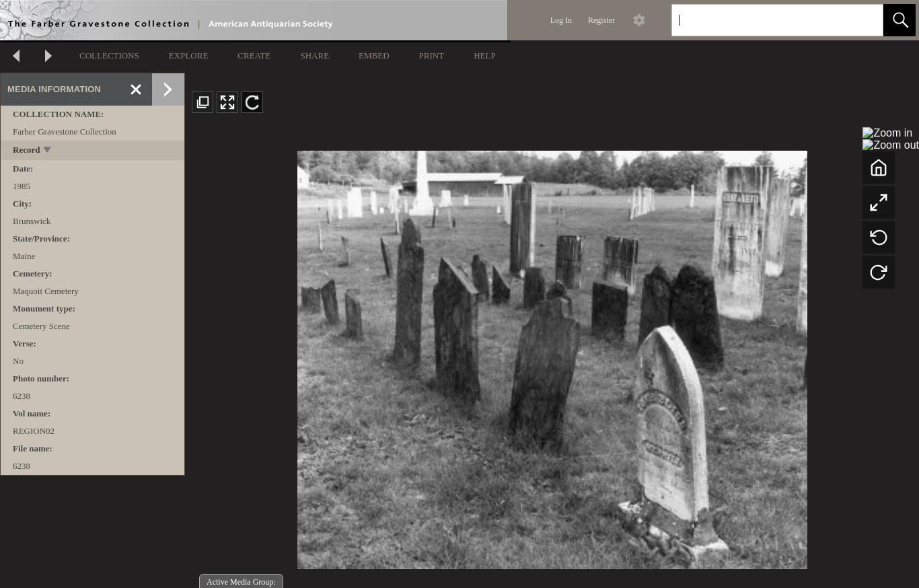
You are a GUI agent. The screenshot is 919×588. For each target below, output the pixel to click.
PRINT (432, 56)
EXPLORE (189, 56)
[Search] (762, 20)
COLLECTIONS (109, 56)
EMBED (374, 56)
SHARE (315, 56)
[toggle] (48, 151)
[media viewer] (552, 356)
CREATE (254, 56)
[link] (862, 20)
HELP (485, 56)
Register (601, 20)
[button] (899, 20)
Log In (561, 20)
